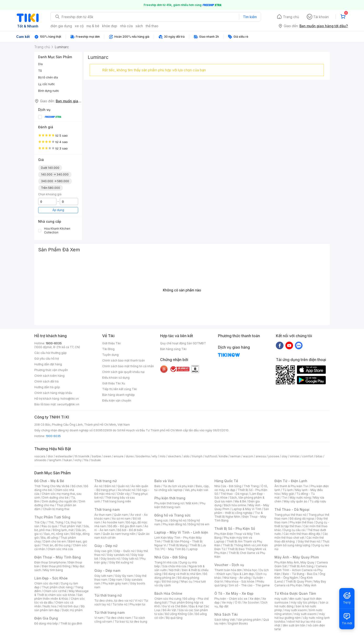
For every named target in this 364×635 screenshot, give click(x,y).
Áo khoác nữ (126, 490)
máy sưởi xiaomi (305, 614)
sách (139, 26)
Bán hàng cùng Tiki (173, 349)
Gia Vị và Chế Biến (175, 606)
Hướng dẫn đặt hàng (48, 364)
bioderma (143, 456)
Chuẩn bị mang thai (56, 509)
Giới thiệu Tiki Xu (114, 383)
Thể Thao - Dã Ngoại (292, 509)
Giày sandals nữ (118, 555)
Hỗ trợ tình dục (69, 606)
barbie (96, 456)
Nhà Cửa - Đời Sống (171, 557)
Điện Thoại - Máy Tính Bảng (58, 557)
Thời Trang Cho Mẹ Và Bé (52, 486)
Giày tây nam (124, 576)
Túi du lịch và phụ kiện (178, 486)
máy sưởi (281, 599)
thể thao (152, 26)
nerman (235, 456)
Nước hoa (50, 606)
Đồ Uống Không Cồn (179, 614)
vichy (78, 460)
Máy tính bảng (53, 570)
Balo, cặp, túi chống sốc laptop (182, 488)
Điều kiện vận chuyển (117, 400)
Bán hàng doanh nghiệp (119, 395)
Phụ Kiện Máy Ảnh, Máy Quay (294, 562)
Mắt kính (192, 503)
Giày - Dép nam (107, 570)
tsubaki (96, 460)
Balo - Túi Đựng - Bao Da (300, 574)
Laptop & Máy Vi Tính (247, 509)
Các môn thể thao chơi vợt (301, 536)
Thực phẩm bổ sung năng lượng (302, 543)
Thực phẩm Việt (70, 526)
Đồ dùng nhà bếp (46, 623)
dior (50, 456)
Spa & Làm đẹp (244, 574)
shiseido (40, 460)
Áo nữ (98, 486)
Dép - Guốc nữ (124, 551)
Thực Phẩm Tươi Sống (52, 517)
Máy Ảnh (310, 585)
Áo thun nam (103, 515)
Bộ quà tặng (174, 618)
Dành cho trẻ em (55, 541)
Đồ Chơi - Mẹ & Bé (49, 481)
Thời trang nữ (106, 481)
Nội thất (174, 570)
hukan (68, 460)
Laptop (193, 549)
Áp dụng (58, 210)
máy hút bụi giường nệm (300, 616)
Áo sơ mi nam (121, 519)
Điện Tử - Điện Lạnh (291, 481)
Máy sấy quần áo (296, 501)
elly (155, 456)
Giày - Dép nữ (106, 546)
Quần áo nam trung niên (119, 534)
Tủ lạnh (288, 490)
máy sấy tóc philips (304, 602)
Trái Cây (40, 522)
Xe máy (227, 602)
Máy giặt (288, 494)
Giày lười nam (104, 576)
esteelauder (64, 456)
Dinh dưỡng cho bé (56, 498)
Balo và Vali (164, 481)
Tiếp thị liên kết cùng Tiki (120, 389)
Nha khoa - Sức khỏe (240, 581)
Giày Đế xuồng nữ (121, 562)
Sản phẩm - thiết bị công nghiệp (242, 511)
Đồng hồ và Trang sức (172, 515)
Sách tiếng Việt (225, 620)
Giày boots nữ (110, 559)
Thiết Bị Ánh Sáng (301, 566)
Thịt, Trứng (56, 522)
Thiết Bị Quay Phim (299, 581)
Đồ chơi (77, 486)
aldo (187, 456)
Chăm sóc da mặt (46, 583)
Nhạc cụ (186, 581)
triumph (197, 456)
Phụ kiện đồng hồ (174, 524)
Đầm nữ (110, 486)
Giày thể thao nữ (309, 541)
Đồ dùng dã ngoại (302, 519)
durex (130, 456)
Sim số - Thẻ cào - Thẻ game (249, 585)
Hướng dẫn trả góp (47, 387)
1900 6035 (53, 436)
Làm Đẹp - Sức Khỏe (51, 578)
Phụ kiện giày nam (115, 583)
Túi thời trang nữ (108, 595)
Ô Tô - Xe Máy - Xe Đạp (234, 593)
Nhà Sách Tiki (226, 614)
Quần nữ (123, 486)
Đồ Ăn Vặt (169, 610)
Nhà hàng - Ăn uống (237, 578)
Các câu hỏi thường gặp (51, 353)
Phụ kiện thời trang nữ (169, 503)
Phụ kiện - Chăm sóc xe (231, 599)
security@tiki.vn (68, 404)
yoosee (274, 456)
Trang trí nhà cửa (166, 562)
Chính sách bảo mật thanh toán (124, 360)
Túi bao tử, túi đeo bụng (131, 622)
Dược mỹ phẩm (72, 610)
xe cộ (79, 26)
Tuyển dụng (110, 355)
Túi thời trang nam (109, 612)
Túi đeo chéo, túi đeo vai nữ (113, 601)
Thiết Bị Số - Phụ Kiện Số (235, 529)
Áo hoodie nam (113, 522)
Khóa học (251, 570)
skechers (174, 456)
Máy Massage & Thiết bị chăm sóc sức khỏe (61, 593)
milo (163, 456)
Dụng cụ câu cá (294, 530)
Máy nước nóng (300, 498)
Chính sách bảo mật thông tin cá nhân (128, 366)
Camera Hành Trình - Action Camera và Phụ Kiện (301, 570)
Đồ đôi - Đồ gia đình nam (125, 526)
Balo (157, 486)
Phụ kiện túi (137, 604)
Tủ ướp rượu (318, 501)
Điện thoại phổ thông (56, 566)
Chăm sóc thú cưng (168, 599)
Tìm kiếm (250, 17)
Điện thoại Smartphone (50, 562)
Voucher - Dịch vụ (229, 565)
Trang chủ (291, 17)
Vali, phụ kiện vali (197, 490)
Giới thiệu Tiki (111, 343)
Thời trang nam (107, 509)
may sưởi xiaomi (296, 610)
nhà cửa (126, 26)
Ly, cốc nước (46, 84)
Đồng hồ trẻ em (199, 524)
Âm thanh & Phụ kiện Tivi (291, 486)
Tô (40, 71)
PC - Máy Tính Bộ (173, 549)
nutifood (211, 456)
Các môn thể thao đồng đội (302, 534)
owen (107, 456)
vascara (40, 456)
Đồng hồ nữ (178, 520)
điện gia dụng (61, 26)
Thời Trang (251, 486)
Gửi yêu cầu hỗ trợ (47, 359)
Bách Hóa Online (168, 593)
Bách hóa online (235, 505)
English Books (238, 623)
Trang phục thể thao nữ (290, 515)
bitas (319, 456)
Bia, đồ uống (50, 538)
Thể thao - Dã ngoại (234, 494)
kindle (223, 456)
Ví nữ (138, 601)
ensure (119, 456)
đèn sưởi (295, 599)
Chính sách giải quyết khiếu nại (123, 372)
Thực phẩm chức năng (57, 587)
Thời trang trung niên (117, 501)
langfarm (55, 460)
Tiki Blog (108, 349)
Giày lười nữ (130, 559)
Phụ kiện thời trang (170, 498)
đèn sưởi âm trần (294, 625)
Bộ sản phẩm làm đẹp (59, 608)
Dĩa (40, 64)
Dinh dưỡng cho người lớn (59, 501)
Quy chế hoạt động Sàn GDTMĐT (183, 343)
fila (86, 460)
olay (285, 456)
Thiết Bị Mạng (178, 545)
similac (295, 456)
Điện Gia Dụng (46, 618)
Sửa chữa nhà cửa (174, 566)
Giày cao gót (103, 551)
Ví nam (99, 618)
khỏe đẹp (110, 26)
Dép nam (116, 580)
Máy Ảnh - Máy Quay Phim (297, 557)
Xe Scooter (251, 602)
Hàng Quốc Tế (226, 481)
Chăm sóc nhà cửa (60, 549)
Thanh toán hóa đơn (228, 570)
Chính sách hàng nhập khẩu (53, 393)
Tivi (285, 498)
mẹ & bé (93, 26)
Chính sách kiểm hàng (49, 376)
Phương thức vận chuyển (51, 370)
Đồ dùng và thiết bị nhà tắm (182, 574)
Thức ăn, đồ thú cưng (56, 545)
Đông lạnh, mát (63, 530)
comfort (308, 456)
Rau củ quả (49, 526)
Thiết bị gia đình (71, 623)
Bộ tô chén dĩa (48, 77)
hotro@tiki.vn (70, 399)
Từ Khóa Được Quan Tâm (295, 593)
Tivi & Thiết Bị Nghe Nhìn (239, 515)
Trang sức (161, 520)
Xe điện (255, 599)
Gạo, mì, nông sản (56, 534)
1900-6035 (54, 343)
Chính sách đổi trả (46, 381)
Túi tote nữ (120, 604)
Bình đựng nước (49, 91)
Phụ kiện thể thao (301, 522)
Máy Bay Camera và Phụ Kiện (300, 583)
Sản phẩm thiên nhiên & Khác (58, 597)
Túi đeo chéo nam (119, 618)
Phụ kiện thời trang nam (180, 505)
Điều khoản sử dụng (116, 378)
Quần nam (121, 515)
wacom (248, 456)
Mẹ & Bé (240, 501)
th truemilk (82, 456)
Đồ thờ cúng (170, 581)
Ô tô (238, 602)
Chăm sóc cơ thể (55, 591)
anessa (261, 456)
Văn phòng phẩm (249, 620)
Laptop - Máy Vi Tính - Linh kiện (181, 532)
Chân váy (123, 494)
